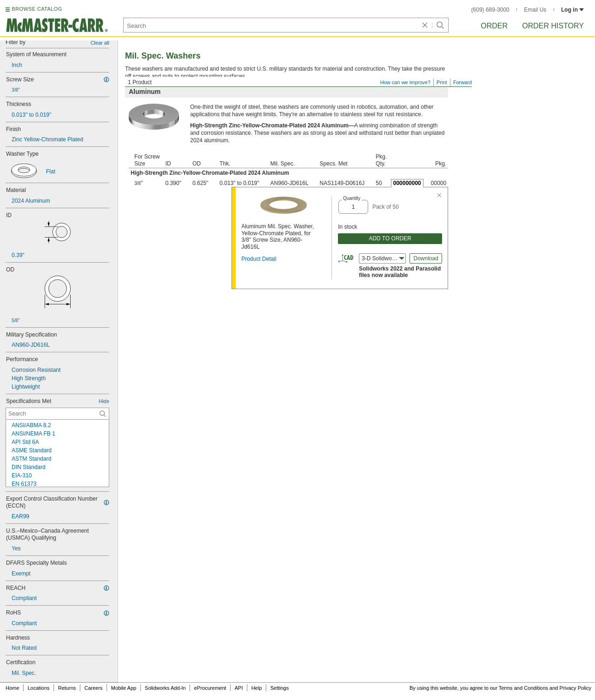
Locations (39, 688)
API (239, 688)
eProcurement (210, 688)
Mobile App (124, 688)
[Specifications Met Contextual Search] (57, 414)
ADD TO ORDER (390, 238)
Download (426, 258)
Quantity (352, 198)
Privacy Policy (575, 688)
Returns (67, 688)
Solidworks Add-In (165, 688)
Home (12, 688)
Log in (572, 10)
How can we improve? (405, 82)
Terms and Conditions (523, 688)
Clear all (100, 43)
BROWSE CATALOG (37, 9)
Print (442, 82)
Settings (279, 688)
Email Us (535, 10)
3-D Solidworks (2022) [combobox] (384, 258)
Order (494, 26)
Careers (93, 688)
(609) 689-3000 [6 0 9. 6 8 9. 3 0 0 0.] (490, 10)
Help (257, 688)
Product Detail (259, 259)
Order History (553, 26)
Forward (463, 82)
